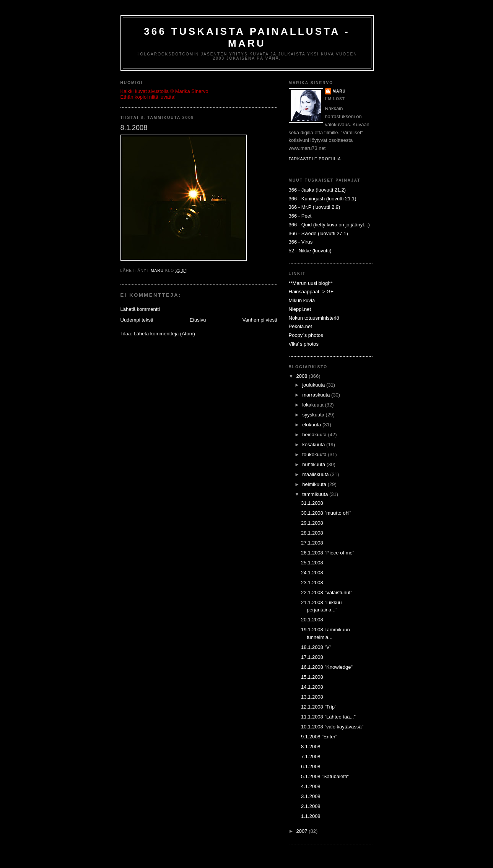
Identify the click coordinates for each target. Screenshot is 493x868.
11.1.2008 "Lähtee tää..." (328, 717)
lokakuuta (313, 405)
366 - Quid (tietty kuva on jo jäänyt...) (329, 225)
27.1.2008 (312, 543)
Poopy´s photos (306, 335)
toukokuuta (315, 454)
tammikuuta (316, 494)
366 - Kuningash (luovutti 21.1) (323, 199)
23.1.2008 (312, 583)
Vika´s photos (304, 344)
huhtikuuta (314, 464)
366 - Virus (301, 242)
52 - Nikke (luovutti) (310, 251)
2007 (303, 831)
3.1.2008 (311, 796)
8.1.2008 (311, 747)
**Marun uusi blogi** (311, 283)
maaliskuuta (316, 474)
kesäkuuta (314, 445)
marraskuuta (317, 395)
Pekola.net (300, 326)
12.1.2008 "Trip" (319, 707)
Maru (339, 91)
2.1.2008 (311, 806)
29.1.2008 (312, 523)
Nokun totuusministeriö (314, 318)
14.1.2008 (312, 687)
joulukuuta (314, 385)
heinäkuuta (315, 435)
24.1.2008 (312, 573)
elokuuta (312, 425)
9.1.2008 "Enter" (319, 737)
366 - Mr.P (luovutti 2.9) (315, 207)
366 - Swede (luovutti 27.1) (318, 233)
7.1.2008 (311, 757)
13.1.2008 (312, 697)
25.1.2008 (312, 563)
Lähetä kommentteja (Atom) (164, 334)
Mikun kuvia (302, 300)
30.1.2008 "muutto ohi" (326, 513)
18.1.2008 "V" (316, 647)
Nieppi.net (300, 309)
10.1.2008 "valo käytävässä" (332, 727)
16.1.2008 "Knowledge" (327, 667)
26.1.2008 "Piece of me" (328, 553)
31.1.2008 (312, 503)
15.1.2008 (312, 677)
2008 (303, 376)
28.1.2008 (312, 533)
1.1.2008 (311, 816)
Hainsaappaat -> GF (311, 292)
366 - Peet (300, 216)
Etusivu (198, 320)
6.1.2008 (311, 766)
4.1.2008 (311, 786)
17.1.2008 (312, 657)
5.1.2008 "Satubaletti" (325, 776)
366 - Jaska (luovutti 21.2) (317, 190)
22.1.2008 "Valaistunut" (327, 592)
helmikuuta (315, 484)
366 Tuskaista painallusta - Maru (247, 37)
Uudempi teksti (137, 320)
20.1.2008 (312, 620)
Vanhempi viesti (260, 320)
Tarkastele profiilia (315, 159)
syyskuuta (314, 415)
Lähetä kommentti (140, 309)
